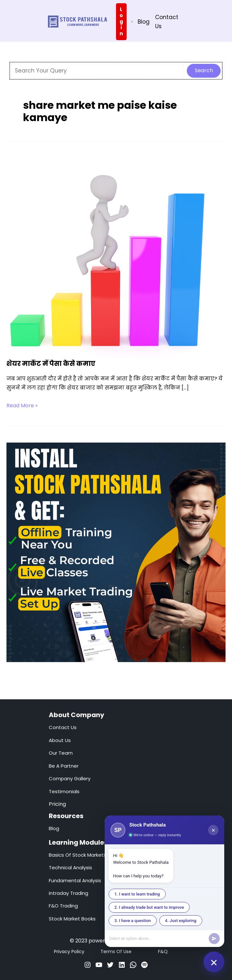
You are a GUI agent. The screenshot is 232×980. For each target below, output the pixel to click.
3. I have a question (133, 921)
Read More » (22, 406)
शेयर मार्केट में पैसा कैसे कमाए (51, 364)
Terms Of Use (116, 952)
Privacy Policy (69, 952)
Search (204, 70)
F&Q (163, 952)
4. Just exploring (181, 921)
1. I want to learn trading (137, 894)
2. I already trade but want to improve (149, 907)
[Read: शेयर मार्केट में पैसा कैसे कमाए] (108, 257)
